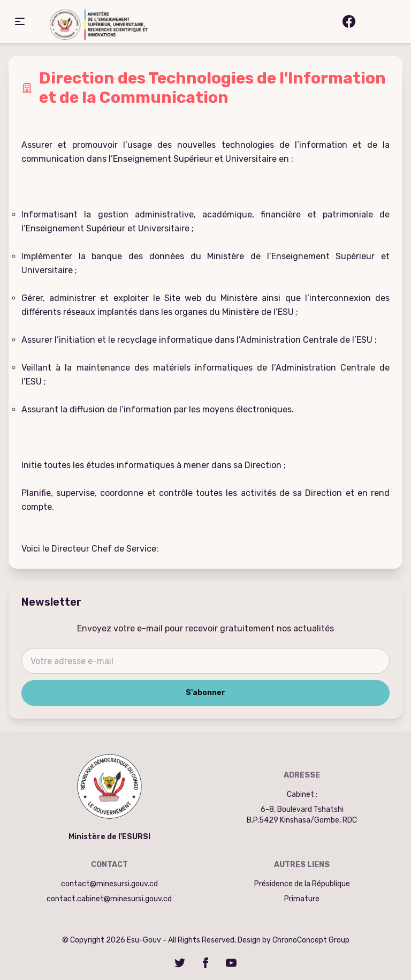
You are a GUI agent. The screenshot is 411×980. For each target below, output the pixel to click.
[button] (20, 21)
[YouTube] (231, 963)
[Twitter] (180, 963)
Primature (302, 899)
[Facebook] (205, 963)
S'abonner (205, 693)
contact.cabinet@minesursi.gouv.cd (109, 899)
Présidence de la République (302, 884)
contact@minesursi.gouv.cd (109, 884)
